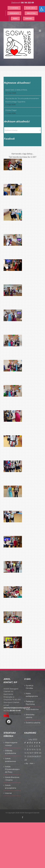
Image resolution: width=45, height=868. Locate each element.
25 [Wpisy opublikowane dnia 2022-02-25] (35, 756)
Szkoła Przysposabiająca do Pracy (12, 769)
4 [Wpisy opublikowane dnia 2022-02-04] (35, 746)
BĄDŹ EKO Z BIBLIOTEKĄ (16, 90)
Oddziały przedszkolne (10, 752)
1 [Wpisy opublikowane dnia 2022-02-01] (27, 746)
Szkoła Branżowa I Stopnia (12, 779)
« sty (26, 763)
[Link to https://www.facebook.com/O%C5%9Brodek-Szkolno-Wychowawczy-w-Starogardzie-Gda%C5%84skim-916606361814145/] (9, 722)
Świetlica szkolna (33, 723)
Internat (8, 793)
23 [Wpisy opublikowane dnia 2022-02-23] (30, 756)
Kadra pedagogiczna (32, 695)
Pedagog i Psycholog (30, 703)
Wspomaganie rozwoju (11, 744)
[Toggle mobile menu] (40, 31)
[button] (42, 9)
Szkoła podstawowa (10, 760)
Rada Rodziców (32, 709)
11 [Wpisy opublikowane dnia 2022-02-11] (35, 750)
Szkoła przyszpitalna (11, 787)
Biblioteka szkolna (30, 716)
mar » (32, 763)
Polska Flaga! (11, 110)
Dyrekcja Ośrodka (30, 687)
